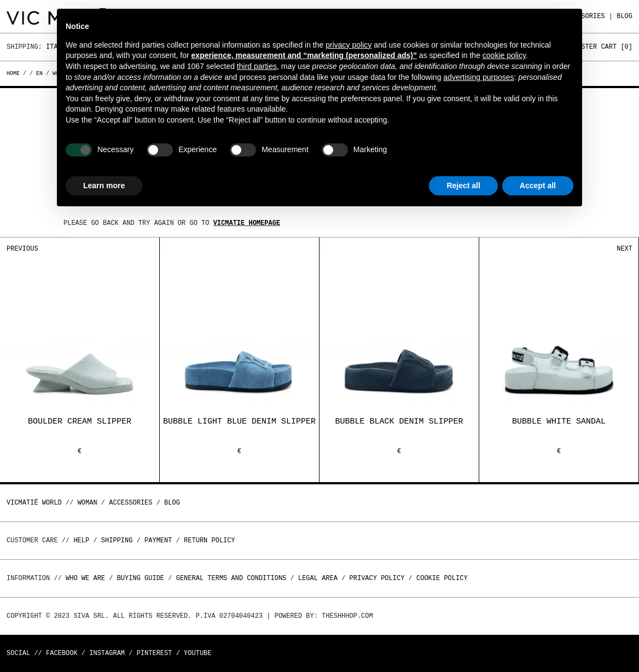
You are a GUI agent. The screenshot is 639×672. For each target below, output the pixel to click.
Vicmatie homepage (247, 223)
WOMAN (88, 503)
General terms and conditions (231, 578)
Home (15, 73)
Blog (625, 16)
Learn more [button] (104, 186)
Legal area (318, 578)
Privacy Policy (377, 578)
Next (625, 249)
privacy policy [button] (348, 45)
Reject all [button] (463, 186)
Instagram (107, 653)
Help (81, 540)
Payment (158, 540)
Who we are (85, 578)
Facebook (62, 653)
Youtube (197, 653)
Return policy (210, 540)
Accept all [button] (538, 186)
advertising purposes (478, 77)
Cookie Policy (442, 578)
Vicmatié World (34, 503)
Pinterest (155, 653)
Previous (22, 249)
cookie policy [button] (504, 55)
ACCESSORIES (130, 503)
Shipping (117, 540)
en (39, 73)
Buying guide (141, 578)
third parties (257, 66)
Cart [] (617, 47)
